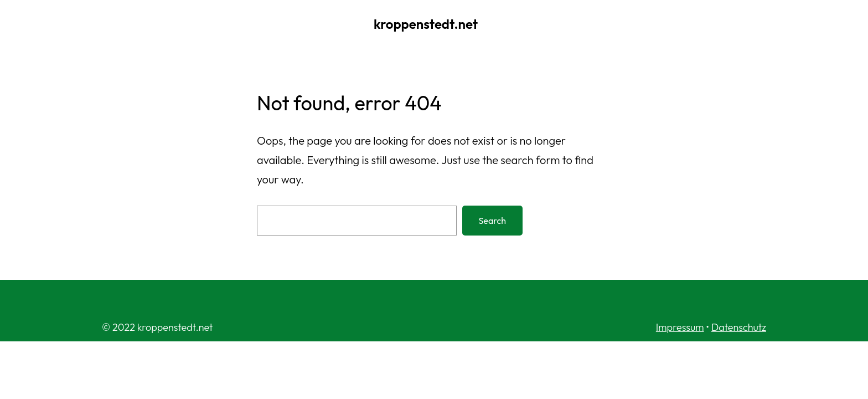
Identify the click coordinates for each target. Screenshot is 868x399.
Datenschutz (739, 327)
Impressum (680, 327)
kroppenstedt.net (426, 24)
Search (492, 221)
